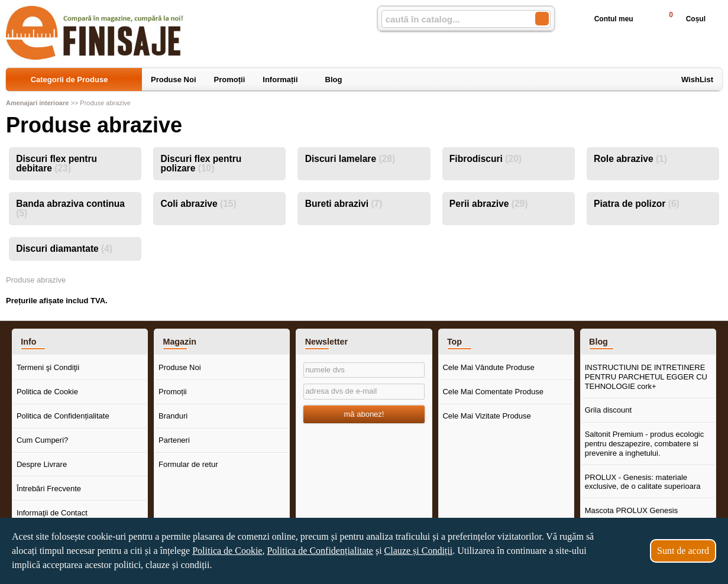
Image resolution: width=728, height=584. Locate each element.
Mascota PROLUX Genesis (632, 510)
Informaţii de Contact (52, 513)
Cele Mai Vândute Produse (488, 367)
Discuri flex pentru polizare (201, 163)
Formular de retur (188, 464)
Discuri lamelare (350, 159)
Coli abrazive (198, 204)
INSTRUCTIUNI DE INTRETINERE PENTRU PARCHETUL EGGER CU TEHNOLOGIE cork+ (646, 377)
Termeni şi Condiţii (48, 367)
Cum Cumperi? (42, 440)
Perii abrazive (489, 204)
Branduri (173, 416)
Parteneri (174, 440)
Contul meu (604, 19)
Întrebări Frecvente (49, 489)
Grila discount (608, 410)
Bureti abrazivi (344, 204)
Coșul (682, 19)
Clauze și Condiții (419, 551)
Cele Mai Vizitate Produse (486, 416)
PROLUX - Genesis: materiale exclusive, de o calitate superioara (643, 482)
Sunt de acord (683, 551)
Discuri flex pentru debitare (56, 163)
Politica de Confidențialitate (63, 416)
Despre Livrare (42, 464)
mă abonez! (364, 414)
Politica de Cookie (47, 392)
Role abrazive (630, 159)
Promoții (173, 392)
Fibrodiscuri (486, 159)
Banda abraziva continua (70, 208)
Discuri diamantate (64, 249)
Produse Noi (180, 367)
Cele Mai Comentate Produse (493, 392)
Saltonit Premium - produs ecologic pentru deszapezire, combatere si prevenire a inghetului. (645, 443)
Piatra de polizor (637, 204)
